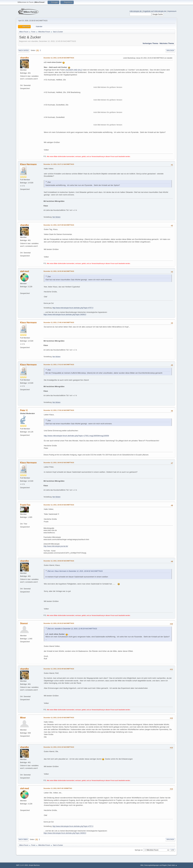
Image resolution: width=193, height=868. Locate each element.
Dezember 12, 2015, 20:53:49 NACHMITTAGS (59, 669)
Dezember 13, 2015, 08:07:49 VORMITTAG (58, 788)
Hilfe (142, 865)
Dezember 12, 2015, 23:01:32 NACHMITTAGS (59, 747)
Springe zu (139, 850)
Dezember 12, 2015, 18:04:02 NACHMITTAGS (59, 463)
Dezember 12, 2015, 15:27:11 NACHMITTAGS (59, 164)
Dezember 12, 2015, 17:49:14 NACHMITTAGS (59, 322)
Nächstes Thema (167, 43)
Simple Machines (34, 865)
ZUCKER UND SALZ (74, 70)
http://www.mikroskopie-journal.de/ (56, 546)
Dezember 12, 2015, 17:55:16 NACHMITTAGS (59, 410)
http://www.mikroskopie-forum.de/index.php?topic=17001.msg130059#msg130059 (76, 436)
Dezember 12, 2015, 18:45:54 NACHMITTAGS (59, 505)
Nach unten (24, 51)
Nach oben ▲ (172, 865)
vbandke (24, 58)
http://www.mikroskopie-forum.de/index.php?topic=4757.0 (73, 308)
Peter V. (24, 410)
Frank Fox (25, 505)
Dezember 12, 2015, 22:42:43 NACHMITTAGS (59, 718)
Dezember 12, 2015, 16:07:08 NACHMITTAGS (59, 225)
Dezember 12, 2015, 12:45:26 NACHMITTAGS (59, 58)
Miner (23, 718)
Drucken (170, 51)
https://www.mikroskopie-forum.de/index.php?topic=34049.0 (65, 315)
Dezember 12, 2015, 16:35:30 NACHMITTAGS (59, 271)
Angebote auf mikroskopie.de (155, 11)
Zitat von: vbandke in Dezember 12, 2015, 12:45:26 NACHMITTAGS (72, 629)
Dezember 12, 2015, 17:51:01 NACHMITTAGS (59, 365)
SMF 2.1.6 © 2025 (22, 865)
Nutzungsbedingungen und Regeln (156, 865)
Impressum (172, 11)
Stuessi (24, 623)
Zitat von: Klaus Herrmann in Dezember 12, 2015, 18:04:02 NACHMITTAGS (75, 571)
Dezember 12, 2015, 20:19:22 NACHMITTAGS (59, 623)
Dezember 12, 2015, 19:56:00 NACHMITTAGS (59, 561)
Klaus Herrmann (28, 164)
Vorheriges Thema (150, 43)
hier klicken (56, 217)
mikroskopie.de (136, 11)
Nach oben (23, 839)
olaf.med (25, 271)
